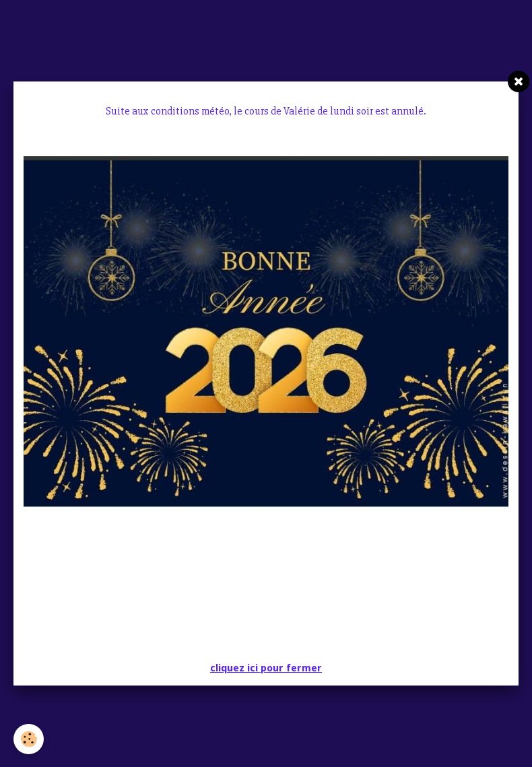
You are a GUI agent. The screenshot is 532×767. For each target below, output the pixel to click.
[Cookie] (29, 739)
